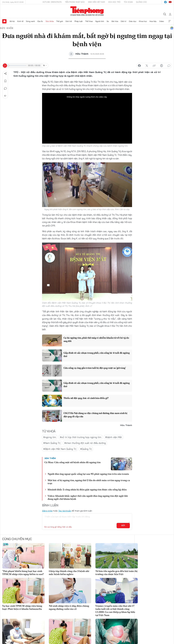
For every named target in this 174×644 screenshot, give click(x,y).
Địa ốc (40, 21)
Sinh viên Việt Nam (96, 2)
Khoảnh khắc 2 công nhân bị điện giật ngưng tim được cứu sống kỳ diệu (87, 490)
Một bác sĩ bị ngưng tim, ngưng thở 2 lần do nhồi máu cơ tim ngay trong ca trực (89, 482)
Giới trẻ (69, 21)
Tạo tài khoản (65, 511)
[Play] (5, 66)
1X (44, 65)
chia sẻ (139, 66)
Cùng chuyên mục (17, 539)
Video (162, 21)
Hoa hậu (153, 21)
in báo (162, 66)
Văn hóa (115, 21)
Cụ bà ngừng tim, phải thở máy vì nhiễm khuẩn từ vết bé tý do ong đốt (96, 339)
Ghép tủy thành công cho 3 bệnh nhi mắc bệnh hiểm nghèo (69, 573)
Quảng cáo (141, 2)
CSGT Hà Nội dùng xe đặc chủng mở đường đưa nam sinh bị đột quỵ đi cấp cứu (95, 415)
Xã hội (12, 21)
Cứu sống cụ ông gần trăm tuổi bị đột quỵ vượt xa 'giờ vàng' (95, 368)
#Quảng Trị (86, 449)
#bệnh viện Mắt (114, 437)
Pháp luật (79, 21)
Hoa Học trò (114, 2)
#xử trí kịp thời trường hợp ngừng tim (81, 437)
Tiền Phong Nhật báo (75, 2)
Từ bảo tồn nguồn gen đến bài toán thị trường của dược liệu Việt (116, 573)
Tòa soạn (128, 2)
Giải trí (123, 21)
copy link (154, 66)
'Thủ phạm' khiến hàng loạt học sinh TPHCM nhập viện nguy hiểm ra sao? (23, 573)
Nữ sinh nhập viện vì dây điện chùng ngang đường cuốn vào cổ (69, 607)
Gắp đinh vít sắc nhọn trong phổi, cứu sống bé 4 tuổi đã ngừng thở (97, 354)
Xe (108, 21)
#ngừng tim (50, 437)
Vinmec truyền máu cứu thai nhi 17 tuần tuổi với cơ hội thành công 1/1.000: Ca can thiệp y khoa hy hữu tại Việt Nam (115, 610)
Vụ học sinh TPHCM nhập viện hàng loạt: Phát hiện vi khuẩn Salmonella (22, 607)
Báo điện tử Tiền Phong (87, 11)
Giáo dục (133, 21)
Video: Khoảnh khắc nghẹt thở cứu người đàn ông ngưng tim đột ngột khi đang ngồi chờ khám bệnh (88, 497)
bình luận (169, 66)
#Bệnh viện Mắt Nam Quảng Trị (60, 449)
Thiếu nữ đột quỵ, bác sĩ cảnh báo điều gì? (86, 398)
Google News (172, 28)
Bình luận (5, 88)
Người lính (100, 21)
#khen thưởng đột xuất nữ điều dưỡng (85, 443)
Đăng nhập (47, 511)
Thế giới (60, 21)
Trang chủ (4, 21)
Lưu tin (5, 81)
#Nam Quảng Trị (52, 443)
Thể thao (89, 21)
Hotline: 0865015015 (52, 2)
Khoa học (143, 21)
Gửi (123, 525)
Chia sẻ (5, 74)
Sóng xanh (30, 21)
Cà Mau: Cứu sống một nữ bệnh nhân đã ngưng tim (73, 462)
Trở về (5, 96)
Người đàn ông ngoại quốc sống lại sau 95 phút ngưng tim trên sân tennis (88, 474)
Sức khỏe (50, 21)
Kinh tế (20, 21)
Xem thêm (170, 21)
